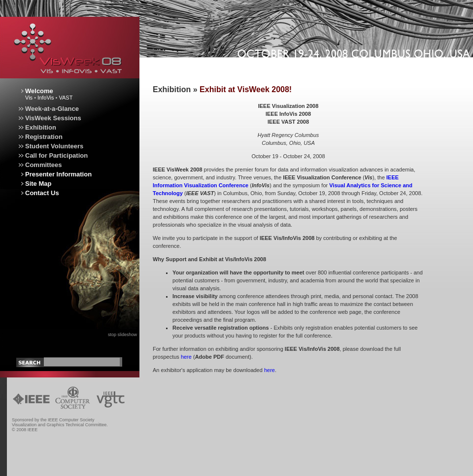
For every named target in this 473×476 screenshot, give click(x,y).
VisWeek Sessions (49, 118)
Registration (39, 137)
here (186, 357)
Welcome (39, 91)
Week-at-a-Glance (48, 109)
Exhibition (36, 127)
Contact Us (42, 193)
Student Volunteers (50, 146)
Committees (39, 165)
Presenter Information (58, 174)
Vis (29, 98)
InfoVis (46, 98)
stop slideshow (122, 335)
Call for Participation (52, 155)
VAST (66, 98)
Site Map (38, 184)
